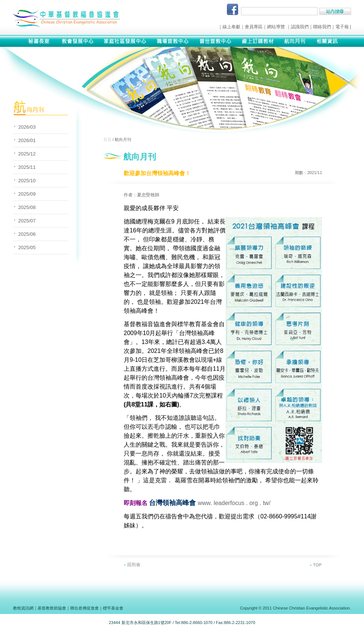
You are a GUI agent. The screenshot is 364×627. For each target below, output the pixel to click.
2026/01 (27, 140)
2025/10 (27, 181)
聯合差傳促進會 (84, 608)
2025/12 (27, 154)
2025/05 (27, 247)
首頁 (107, 139)
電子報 (342, 27)
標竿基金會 (113, 608)
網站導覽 (276, 27)
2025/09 (27, 194)
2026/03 (27, 127)
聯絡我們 (322, 27)
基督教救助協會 (52, 608)
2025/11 (27, 167)
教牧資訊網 (23, 608)
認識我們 (300, 27)
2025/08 (27, 207)
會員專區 (254, 27)
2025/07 (27, 221)
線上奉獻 (231, 27)
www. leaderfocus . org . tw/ (234, 503)
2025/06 (27, 234)
